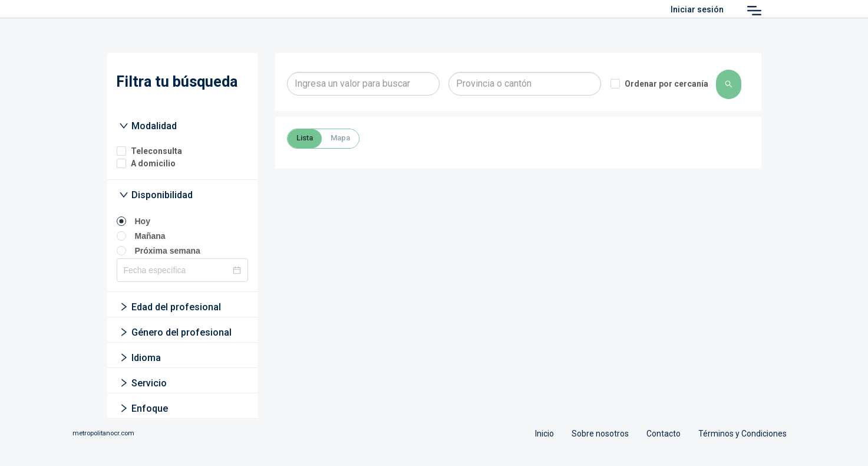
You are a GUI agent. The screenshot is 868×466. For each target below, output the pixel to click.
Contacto (664, 434)
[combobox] (363, 84)
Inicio (544, 434)
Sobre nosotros (600, 434)
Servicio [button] (143, 383)
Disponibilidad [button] (156, 195)
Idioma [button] (140, 358)
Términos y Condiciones (742, 434)
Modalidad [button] (148, 126)
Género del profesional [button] (175, 332)
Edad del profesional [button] (170, 307)
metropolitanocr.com (103, 433)
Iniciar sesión (697, 9)
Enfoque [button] (143, 408)
